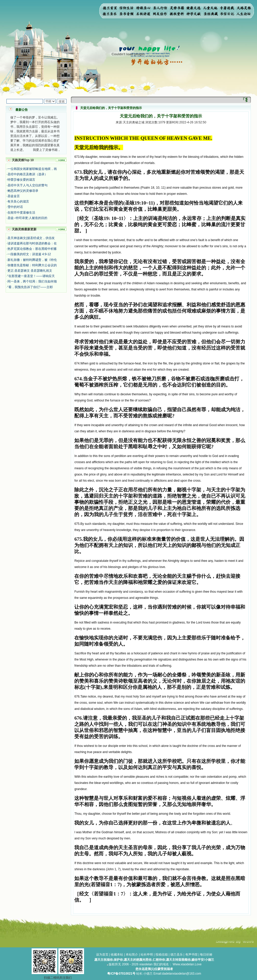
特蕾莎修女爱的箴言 (21, 180)
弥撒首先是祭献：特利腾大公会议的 (32, 265)
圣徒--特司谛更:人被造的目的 (27, 218)
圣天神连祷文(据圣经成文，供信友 (31, 238)
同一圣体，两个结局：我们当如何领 (32, 281)
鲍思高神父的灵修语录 (23, 191)
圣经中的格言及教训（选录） (27, 174)
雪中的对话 (15, 207)
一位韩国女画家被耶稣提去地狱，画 (32, 169)
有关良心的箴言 (18, 202)
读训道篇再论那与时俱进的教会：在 (32, 243)
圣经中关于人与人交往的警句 (27, 185)
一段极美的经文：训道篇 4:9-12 (29, 254)
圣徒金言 (14, 196)
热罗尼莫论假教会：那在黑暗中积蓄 (32, 249)
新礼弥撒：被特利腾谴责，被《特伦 (32, 260)
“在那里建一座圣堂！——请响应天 (31, 276)
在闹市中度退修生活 (21, 213)
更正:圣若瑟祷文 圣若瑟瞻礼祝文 (30, 271)
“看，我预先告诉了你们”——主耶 (30, 287)
